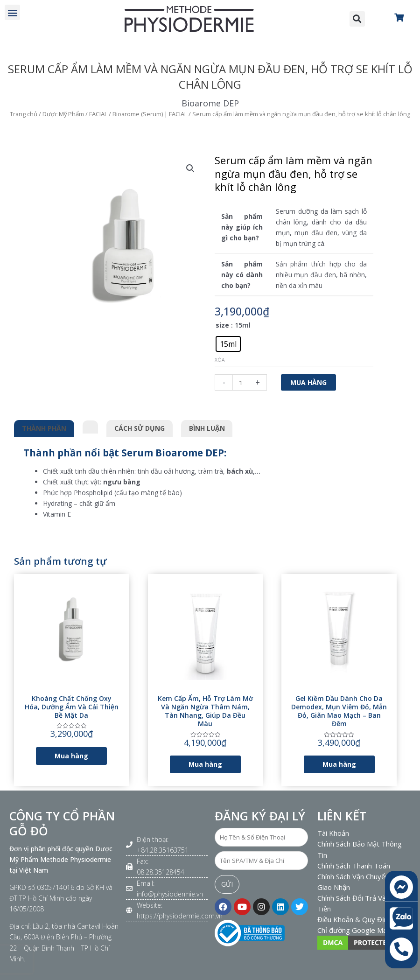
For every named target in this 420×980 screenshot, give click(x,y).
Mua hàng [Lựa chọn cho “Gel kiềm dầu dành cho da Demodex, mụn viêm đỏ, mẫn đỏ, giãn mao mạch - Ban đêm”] (339, 764)
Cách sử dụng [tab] (140, 428)
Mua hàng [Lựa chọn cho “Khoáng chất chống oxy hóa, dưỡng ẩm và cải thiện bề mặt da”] (71, 756)
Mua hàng (308, 382)
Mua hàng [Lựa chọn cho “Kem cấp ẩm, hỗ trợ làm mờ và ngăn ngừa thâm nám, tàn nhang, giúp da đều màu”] (205, 764)
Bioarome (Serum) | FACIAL (150, 114)
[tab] (91, 426)
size (222, 325)
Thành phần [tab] (44, 428)
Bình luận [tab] (207, 428)
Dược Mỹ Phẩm (63, 114)
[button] (12, 12)
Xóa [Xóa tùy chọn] (220, 360)
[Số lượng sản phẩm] (241, 382)
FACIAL (98, 114)
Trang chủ (24, 114)
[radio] (228, 344)
